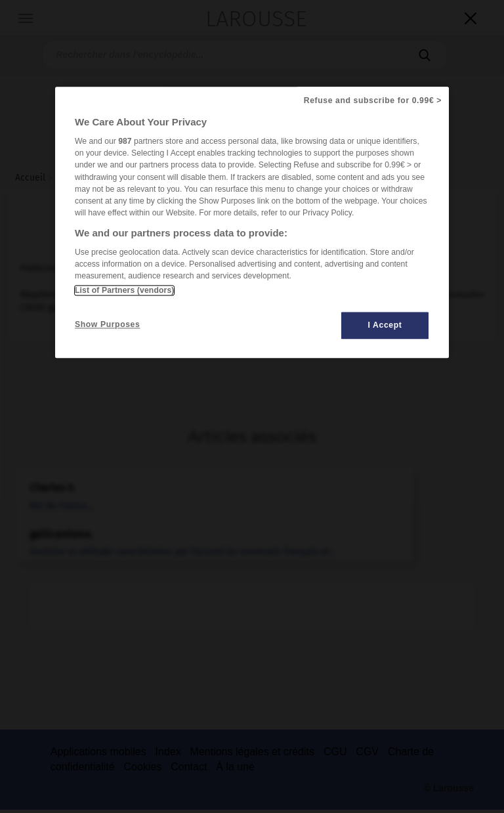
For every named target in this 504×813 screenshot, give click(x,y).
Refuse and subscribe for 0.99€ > (373, 100)
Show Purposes (107, 324)
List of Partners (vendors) (124, 290)
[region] (252, 222)
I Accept (385, 325)
